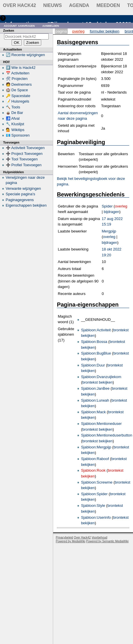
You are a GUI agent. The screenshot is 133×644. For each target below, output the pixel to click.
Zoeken (9, 31)
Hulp (11, 18)
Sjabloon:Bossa (94, 342)
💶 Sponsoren (18, 135)
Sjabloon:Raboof (95, 459)
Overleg (78, 31)
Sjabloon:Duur (93, 365)
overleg (121, 206)
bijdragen (112, 212)
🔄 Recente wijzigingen (25, 55)
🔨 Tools (13, 107)
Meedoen (108, 5)
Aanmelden (51, 25)
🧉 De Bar (15, 113)
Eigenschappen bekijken (26, 205)
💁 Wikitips (15, 130)
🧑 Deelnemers (19, 84)
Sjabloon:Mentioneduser (101, 424)
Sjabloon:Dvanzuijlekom (101, 377)
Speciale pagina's (21, 194)
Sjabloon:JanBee (95, 388)
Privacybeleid (64, 537)
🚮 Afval (13, 118)
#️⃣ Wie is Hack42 (21, 68)
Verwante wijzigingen (23, 188)
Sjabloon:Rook (93, 470)
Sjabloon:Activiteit (96, 330)
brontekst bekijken (97, 382)
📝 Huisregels (18, 101)
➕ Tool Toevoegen (22, 159)
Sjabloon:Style (93, 506)
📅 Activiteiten (18, 73)
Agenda (79, 5)
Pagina (61, 31)
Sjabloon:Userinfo (96, 517)
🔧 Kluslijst (15, 124)
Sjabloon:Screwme (97, 482)
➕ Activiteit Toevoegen (25, 148)
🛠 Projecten (17, 79)
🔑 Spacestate (18, 96)
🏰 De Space (17, 90)
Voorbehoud (99, 537)
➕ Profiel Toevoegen (24, 165)
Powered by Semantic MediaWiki (107, 541)
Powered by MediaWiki (71, 541)
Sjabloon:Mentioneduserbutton (107, 435)
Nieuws (53, 5)
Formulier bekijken (105, 31)
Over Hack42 (19, 5)
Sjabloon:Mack (93, 412)
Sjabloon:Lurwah (95, 400)
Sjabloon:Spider (94, 494)
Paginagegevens (20, 200)
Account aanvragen (19, 25)
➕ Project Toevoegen (24, 154)
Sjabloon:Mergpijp (96, 447)
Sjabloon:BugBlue (96, 353)
